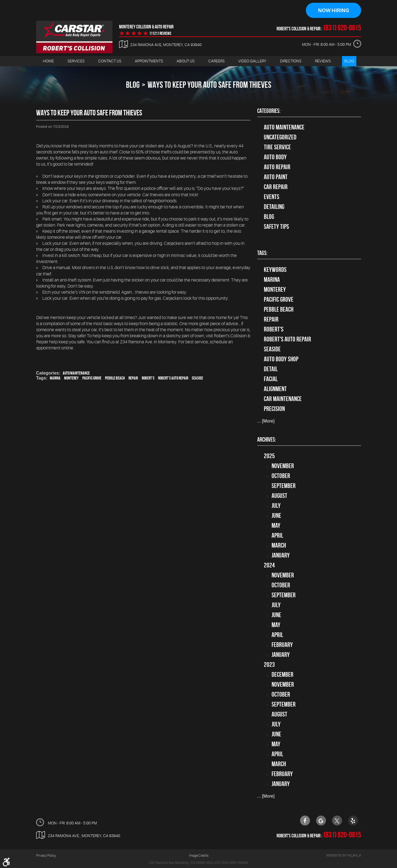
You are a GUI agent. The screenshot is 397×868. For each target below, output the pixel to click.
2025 (269, 456)
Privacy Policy (46, 856)
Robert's (148, 378)
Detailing (274, 207)
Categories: (269, 111)
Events (272, 197)
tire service (277, 147)
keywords (275, 270)
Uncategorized (280, 137)
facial (271, 379)
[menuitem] (48, 61)
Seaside (197, 378)
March (279, 545)
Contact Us (110, 61)
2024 (269, 565)
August (279, 496)
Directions (291, 61)
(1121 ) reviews (161, 33)
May (276, 525)
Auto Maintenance (76, 373)
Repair (133, 378)
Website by (343, 855)
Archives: (267, 439)
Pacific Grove (92, 378)
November (283, 466)
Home (48, 61)
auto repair (277, 167)
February (282, 645)
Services (76, 61)
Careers (216, 61)
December (282, 675)
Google (321, 821)
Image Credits (199, 856)
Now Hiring (333, 10)
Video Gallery (252, 61)
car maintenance (283, 399)
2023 (269, 665)
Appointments (149, 61)
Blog (349, 61)
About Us (186, 61)
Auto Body (275, 157)
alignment (275, 389)
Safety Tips (276, 227)
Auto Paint (276, 177)
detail (271, 369)
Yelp (353, 821)
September (284, 486)
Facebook (305, 821)
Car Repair (276, 187)
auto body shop (281, 359)
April (277, 535)
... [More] (266, 421)
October (281, 476)
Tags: (262, 253)
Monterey (71, 378)
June (276, 516)
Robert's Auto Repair (173, 378)
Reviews (323, 61)
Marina (55, 378)
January (281, 555)
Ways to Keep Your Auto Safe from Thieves (209, 85)
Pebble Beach (115, 378)
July (276, 506)
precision (274, 409)
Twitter (337, 821)
